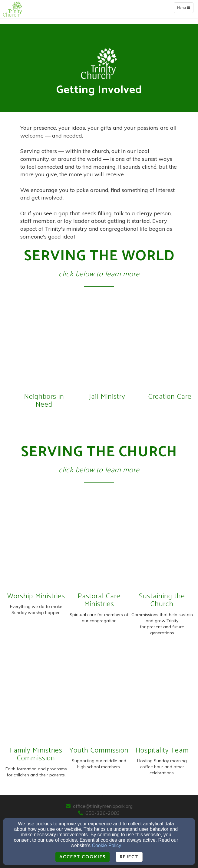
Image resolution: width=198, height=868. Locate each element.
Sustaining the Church (162, 600)
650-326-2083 (103, 813)
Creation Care (170, 397)
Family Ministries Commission (36, 754)
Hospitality (153, 751)
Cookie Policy (106, 845)
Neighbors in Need (44, 401)
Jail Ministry (107, 397)
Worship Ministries (36, 596)
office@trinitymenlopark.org (103, 806)
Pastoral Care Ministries (99, 600)
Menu (185, 8)
